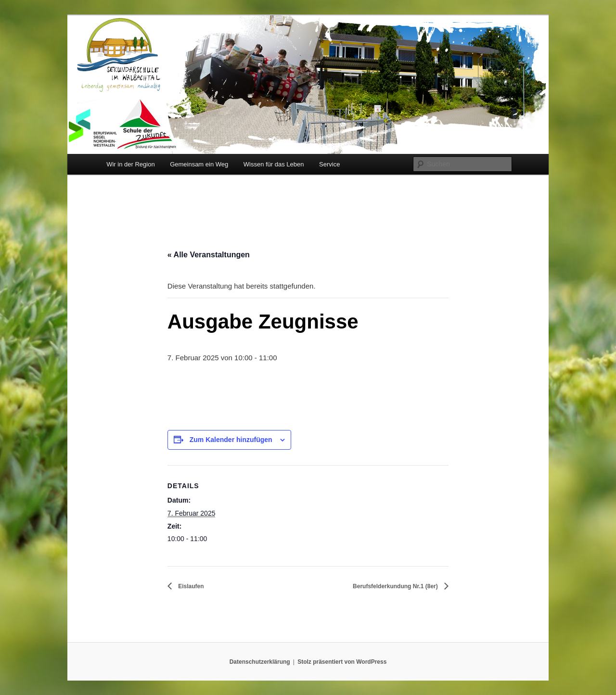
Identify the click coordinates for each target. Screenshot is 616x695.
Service (329, 164)
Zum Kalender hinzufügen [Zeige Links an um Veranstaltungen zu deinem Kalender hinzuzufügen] (231, 440)
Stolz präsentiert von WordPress (342, 662)
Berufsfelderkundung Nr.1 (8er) (396, 586)
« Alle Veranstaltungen (209, 255)
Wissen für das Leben (274, 164)
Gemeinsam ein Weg (199, 164)
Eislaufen (190, 586)
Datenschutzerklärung (260, 662)
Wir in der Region (130, 164)
